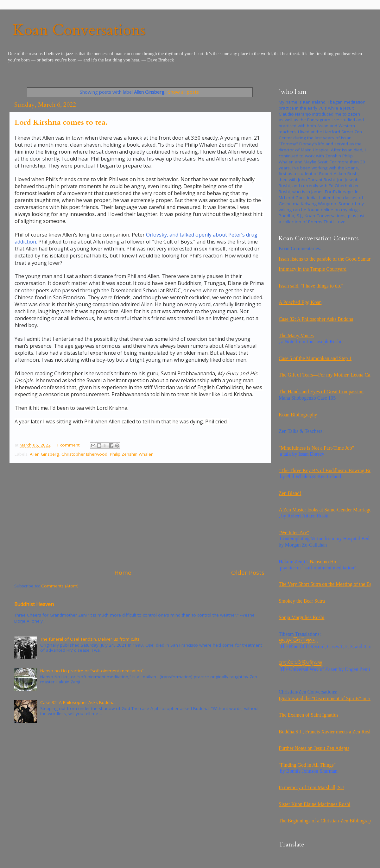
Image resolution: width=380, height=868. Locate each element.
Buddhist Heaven (34, 604)
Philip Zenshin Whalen (132, 454)
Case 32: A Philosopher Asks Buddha (77, 702)
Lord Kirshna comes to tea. (61, 122)
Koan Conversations (79, 30)
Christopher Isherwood (84, 454)
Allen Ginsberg (44, 454)
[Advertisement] (139, 516)
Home (123, 573)
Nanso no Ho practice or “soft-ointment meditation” (92, 671)
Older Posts (248, 573)
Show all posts (184, 92)
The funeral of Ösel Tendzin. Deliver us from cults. (90, 639)
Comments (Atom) (60, 586)
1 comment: (69, 445)
